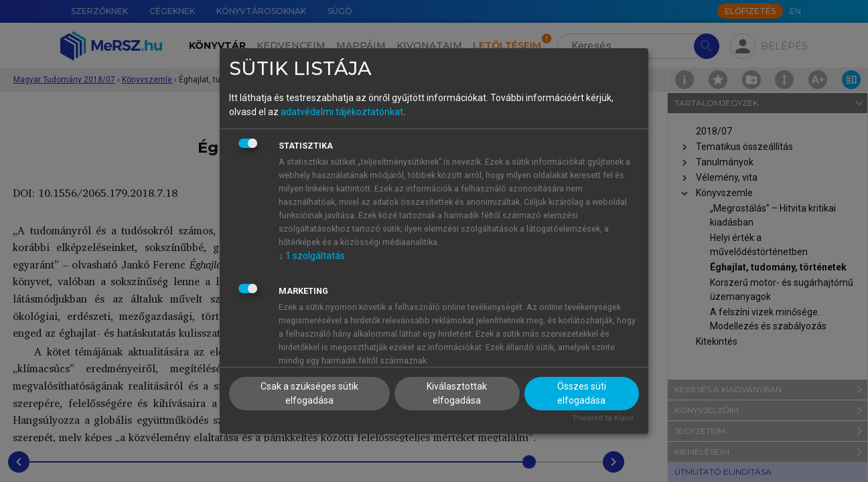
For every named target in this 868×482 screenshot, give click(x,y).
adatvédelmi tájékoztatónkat (342, 112)
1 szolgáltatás (312, 256)
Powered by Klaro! (603, 418)
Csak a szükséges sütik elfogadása (309, 393)
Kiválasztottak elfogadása (457, 393)
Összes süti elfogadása (582, 393)
